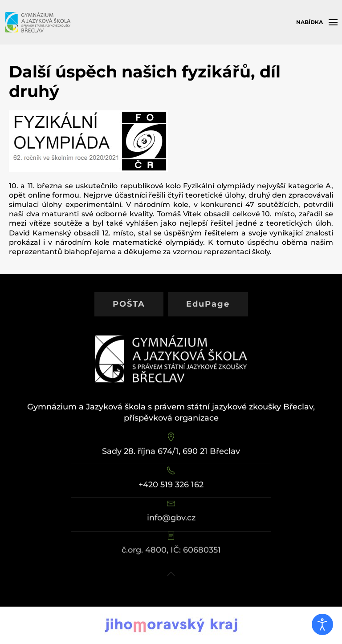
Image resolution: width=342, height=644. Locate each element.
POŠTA (129, 304)
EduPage (208, 304)
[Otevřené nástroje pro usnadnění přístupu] (322, 624)
